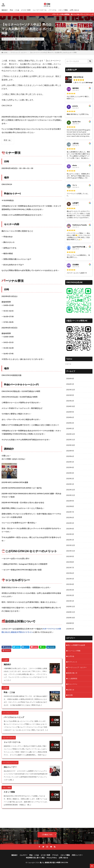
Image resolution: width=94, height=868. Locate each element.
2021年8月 (70, 562)
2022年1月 (70, 540)
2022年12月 (71, 490)
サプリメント (73, 662)
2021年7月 (70, 568)
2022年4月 (70, 529)
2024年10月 (71, 406)
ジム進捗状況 (73, 679)
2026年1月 (70, 384)
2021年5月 (70, 579)
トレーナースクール (40, 10)
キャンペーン (73, 685)
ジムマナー (23, 855)
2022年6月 (70, 518)
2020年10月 (71, 618)
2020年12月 (71, 607)
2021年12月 (71, 546)
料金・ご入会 (14, 10)
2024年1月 (70, 429)
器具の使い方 (73, 674)
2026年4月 (70, 378)
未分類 (70, 696)
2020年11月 (71, 613)
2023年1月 (70, 484)
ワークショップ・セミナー (25, 39)
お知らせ (71, 690)
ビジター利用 (26, 10)
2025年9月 (70, 395)
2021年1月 (70, 601)
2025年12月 (71, 390)
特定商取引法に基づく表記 (35, 858)
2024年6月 (70, 417)
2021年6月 (70, 573)
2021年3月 (70, 590)
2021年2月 (70, 596)
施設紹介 (5, 10)
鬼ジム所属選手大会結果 (76, 646)
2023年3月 (70, 473)
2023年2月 (70, 479)
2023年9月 (70, 451)
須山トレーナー (10, 767)
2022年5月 (70, 523)
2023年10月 (71, 445)
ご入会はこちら (47, 834)
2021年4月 (70, 585)
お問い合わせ (74, 10)
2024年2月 (70, 423)
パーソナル (52, 10)
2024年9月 (70, 412)
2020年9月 (70, 624)
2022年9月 (70, 501)
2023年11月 (71, 440)
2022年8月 (70, 507)
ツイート (68, 364)
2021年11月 (71, 551)
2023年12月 (71, 434)
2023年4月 (70, 468)
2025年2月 (70, 401)
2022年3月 (70, 535)
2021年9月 (70, 557)
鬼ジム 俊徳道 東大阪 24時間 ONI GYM (54, 862)
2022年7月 (70, 512)
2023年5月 (70, 462)
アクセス (55, 855)
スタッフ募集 (63, 10)
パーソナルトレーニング (14, 717)
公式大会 (71, 657)
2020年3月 (70, 629)
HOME (5, 53)
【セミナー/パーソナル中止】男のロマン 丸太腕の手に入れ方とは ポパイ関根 (53, 52)
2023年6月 (70, 456)
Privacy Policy (52, 858)
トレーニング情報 (74, 651)
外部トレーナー (77, 855)
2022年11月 (71, 495)
